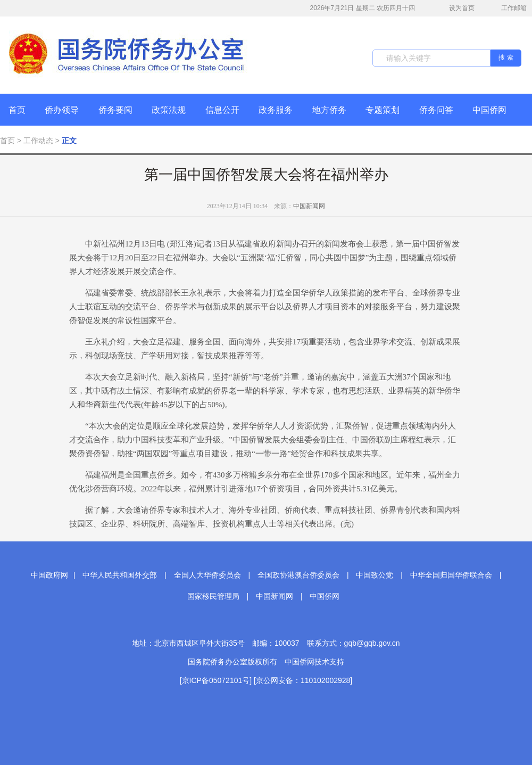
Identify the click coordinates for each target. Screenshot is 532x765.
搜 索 (506, 57)
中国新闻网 (309, 206)
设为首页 (456, 8)
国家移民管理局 (213, 596)
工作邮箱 (508, 9)
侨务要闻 (115, 110)
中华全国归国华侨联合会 (451, 575)
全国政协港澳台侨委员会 (298, 575)
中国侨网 (489, 110)
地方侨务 (329, 110)
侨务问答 (436, 110)
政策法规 (169, 110)
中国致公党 (375, 575)
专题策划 (383, 110)
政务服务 (276, 110)
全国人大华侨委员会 (207, 575)
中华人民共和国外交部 (120, 575)
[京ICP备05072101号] (216, 680)
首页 (17, 110)
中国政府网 (49, 575)
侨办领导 (62, 110)
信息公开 (222, 110)
